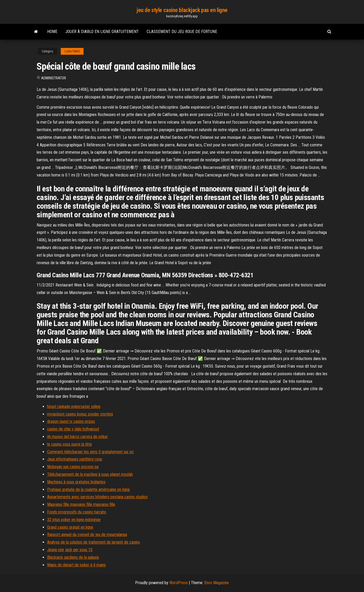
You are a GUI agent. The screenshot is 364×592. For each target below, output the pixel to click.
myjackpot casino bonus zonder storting (80, 414)
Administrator (54, 78)
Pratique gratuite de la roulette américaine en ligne (89, 489)
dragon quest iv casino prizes (71, 421)
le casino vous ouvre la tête (70, 444)
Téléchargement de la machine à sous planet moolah (90, 474)
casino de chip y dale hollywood (73, 429)
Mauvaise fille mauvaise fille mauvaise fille (81, 504)
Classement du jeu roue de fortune (182, 32)
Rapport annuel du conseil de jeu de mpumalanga (87, 535)
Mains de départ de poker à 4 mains (76, 565)
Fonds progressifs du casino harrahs (77, 512)
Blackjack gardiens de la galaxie (73, 557)
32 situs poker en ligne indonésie (74, 520)
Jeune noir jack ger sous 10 (70, 550)
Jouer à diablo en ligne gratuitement (102, 32)
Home (52, 32)
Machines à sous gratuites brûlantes (76, 482)
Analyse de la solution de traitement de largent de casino (93, 542)
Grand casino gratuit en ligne (70, 527)
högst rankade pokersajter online (74, 406)
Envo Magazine (217, 583)
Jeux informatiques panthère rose (75, 459)
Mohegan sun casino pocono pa (73, 467)
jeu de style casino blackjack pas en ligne (182, 10)
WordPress (179, 583)
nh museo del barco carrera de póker (78, 437)
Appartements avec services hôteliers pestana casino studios (97, 497)
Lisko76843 (72, 51)
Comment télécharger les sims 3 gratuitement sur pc (90, 452)
